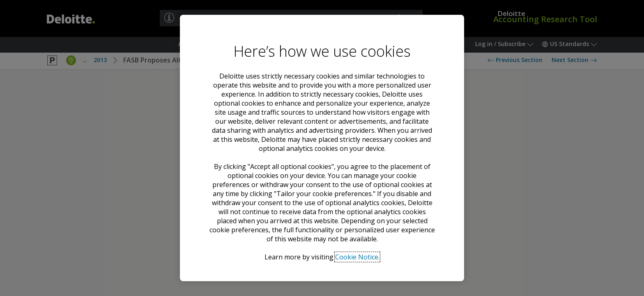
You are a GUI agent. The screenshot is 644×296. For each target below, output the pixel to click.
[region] (322, 148)
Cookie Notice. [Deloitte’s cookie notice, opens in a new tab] (357, 257)
